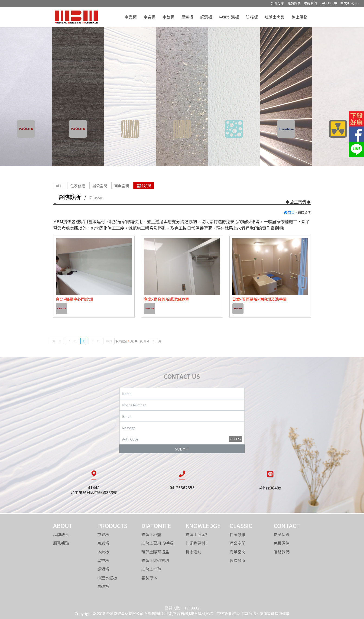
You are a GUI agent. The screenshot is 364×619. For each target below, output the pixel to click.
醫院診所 (144, 186)
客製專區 (149, 578)
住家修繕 (78, 186)
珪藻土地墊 (151, 534)
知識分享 (278, 3)
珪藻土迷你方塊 (155, 560)
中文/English (349, 3)
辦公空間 (100, 186)
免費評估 (294, 3)
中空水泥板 (229, 17)
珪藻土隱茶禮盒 (155, 552)
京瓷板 (131, 17)
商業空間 (122, 186)
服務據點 (61, 543)
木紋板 (168, 17)
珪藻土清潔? (196, 534)
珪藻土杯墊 (151, 569)
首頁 (289, 212)
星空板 (187, 17)
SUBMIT (182, 449)
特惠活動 (193, 552)
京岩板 (149, 17)
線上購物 (299, 17)
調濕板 (206, 17)
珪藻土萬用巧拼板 (157, 543)
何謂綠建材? (196, 543)
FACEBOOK (329, 3)
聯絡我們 (310, 3)
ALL (59, 186)
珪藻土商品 (275, 17)
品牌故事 (61, 534)
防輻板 (252, 17)
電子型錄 (282, 534)
